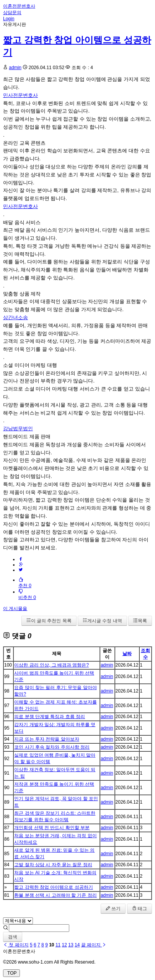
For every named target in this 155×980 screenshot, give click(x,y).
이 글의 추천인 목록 (49, 621)
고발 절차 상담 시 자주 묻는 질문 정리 (53, 865)
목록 (140, 621)
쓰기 (113, 909)
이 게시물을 (15, 609)
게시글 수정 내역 (102, 621)
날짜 (127, 654)
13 (71, 945)
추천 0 (25, 583)
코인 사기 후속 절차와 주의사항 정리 (52, 747)
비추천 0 (27, 595)
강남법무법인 (18, 429)
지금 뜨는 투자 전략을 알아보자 (46, 739)
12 (64, 945)
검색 (13, 937)
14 (77, 945)
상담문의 (12, 13)
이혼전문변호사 (19, 6)
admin (15, 68)
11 (58, 945)
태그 (139, 909)
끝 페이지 (94, 945)
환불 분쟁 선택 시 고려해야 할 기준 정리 (55, 895)
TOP (11, 973)
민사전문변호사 (20, 95)
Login (9, 19)
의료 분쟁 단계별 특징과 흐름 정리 (50, 717)
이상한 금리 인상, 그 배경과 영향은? (51, 665)
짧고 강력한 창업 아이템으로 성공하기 (53, 887)
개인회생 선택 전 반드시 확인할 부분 (52, 828)
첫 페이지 (16, 945)
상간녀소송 (15, 317)
